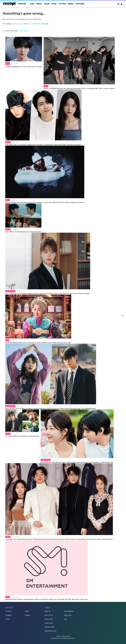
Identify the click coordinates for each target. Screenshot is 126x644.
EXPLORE (22, 4)
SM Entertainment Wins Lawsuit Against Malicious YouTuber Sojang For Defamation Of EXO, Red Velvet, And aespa (46, 599)
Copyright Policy (50, 627)
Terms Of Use (49, 615)
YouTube (27, 615)
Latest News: (24, 31)
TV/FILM (62, 4)
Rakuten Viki (67, 638)
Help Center (68, 615)
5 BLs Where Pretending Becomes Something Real (23, 232)
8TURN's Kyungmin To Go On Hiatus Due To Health (24, 67)
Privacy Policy (49, 619)
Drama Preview (10, 291)
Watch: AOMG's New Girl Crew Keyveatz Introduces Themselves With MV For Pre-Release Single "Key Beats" (45, 202)
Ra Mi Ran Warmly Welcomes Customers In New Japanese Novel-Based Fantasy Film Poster (38, 343)
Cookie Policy (49, 623)
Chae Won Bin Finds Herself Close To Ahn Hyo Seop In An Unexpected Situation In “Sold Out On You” (77, 462)
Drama (8, 142)
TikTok (27, 611)
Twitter (7, 619)
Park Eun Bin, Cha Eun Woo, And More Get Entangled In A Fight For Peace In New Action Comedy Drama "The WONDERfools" (51, 408)
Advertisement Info (51, 631)
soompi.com (16, 24)
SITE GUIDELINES (34, 24)
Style (54, 4)
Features (80, 4)
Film (7, 340)
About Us (48, 611)
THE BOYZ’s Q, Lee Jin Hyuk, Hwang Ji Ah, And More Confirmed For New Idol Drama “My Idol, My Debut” (43, 144)
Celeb (47, 4)
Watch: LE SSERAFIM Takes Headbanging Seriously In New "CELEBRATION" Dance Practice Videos (79, 88)
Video (39, 4)
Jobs (66, 619)
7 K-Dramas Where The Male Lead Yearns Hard (22, 436)
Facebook (8, 611)
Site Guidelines (69, 611)
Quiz (32, 4)
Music (71, 4)
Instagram (8, 615)
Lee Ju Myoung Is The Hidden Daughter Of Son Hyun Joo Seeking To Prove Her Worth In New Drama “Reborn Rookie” (48, 293)
